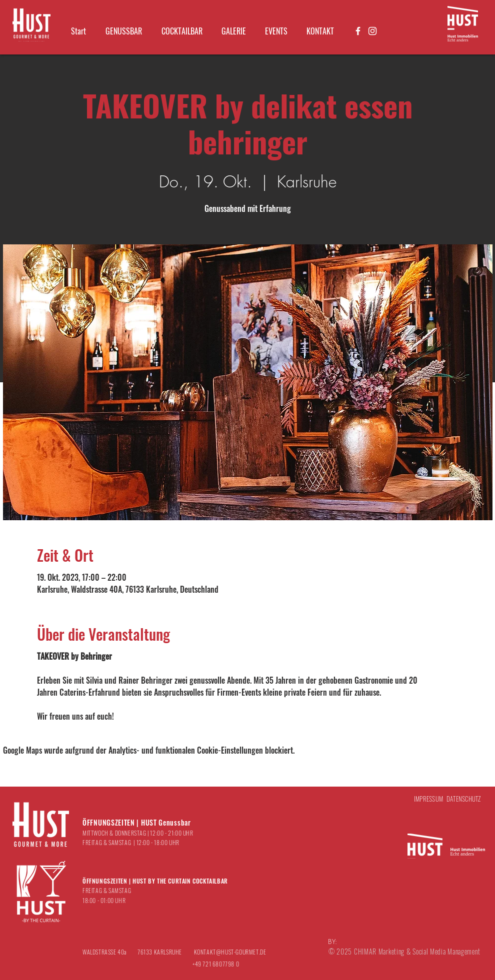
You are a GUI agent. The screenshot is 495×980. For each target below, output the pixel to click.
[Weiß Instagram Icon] (372, 31)
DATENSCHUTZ (464, 799)
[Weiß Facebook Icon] (358, 31)
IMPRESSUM (428, 799)
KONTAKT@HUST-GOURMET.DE (230, 952)
